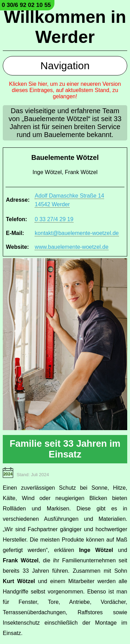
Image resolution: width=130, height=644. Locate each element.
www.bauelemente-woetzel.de (72, 247)
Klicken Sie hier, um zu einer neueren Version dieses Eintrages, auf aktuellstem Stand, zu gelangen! (65, 90)
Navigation (65, 66)
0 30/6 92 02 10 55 (26, 5)
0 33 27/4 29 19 (54, 219)
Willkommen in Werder (65, 27)
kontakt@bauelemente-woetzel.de (77, 233)
